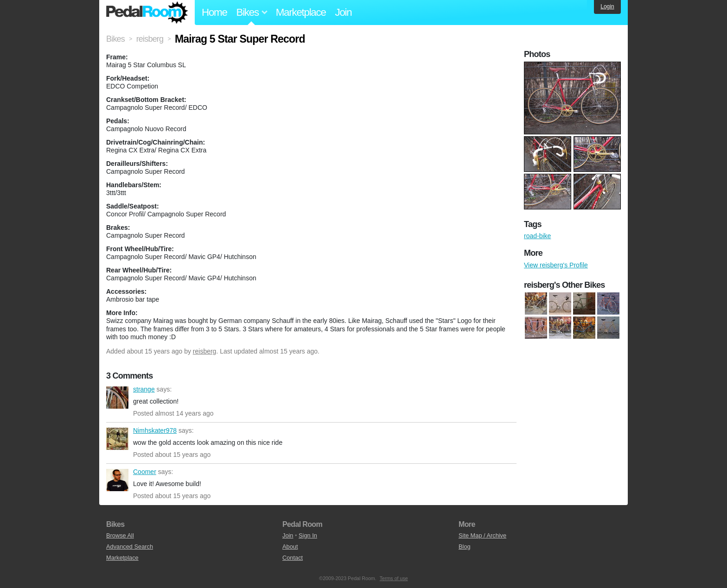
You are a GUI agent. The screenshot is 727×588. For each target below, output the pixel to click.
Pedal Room (147, 13)
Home (214, 12)
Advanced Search (130, 547)
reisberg (205, 351)
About (290, 547)
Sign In (308, 535)
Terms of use (394, 578)
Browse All (120, 535)
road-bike (537, 236)
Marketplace (301, 12)
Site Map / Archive (482, 535)
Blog (465, 547)
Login (607, 6)
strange (117, 398)
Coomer (117, 480)
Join (344, 12)
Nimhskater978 (117, 439)
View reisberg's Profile (556, 265)
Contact (293, 558)
